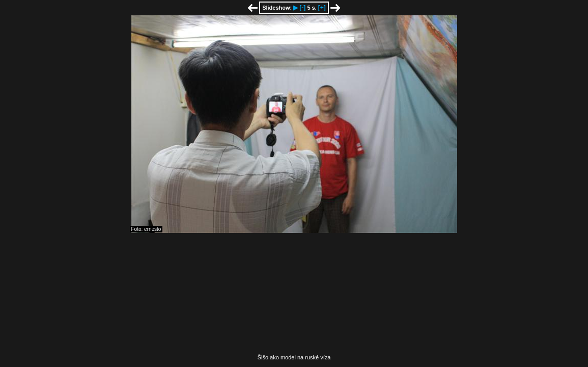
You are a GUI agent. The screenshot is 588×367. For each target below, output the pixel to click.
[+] (322, 8)
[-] (302, 8)
